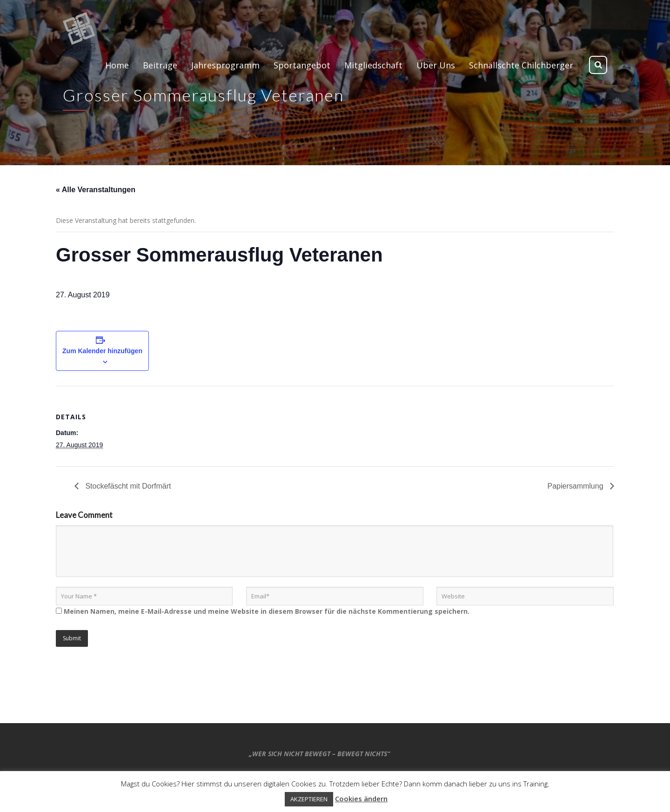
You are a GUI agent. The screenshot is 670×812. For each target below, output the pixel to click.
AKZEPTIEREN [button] (309, 799)
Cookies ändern (361, 799)
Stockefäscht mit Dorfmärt (127, 486)
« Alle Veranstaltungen (96, 190)
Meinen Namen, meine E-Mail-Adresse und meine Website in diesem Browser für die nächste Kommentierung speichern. (267, 611)
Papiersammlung (577, 486)
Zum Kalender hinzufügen (102, 351)
